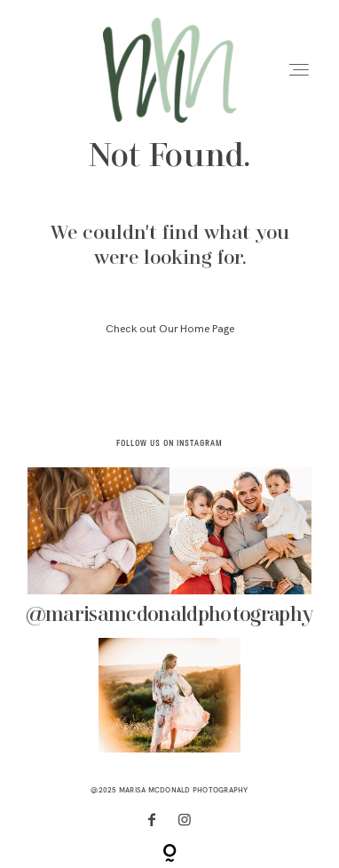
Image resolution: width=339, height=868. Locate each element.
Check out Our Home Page (170, 329)
